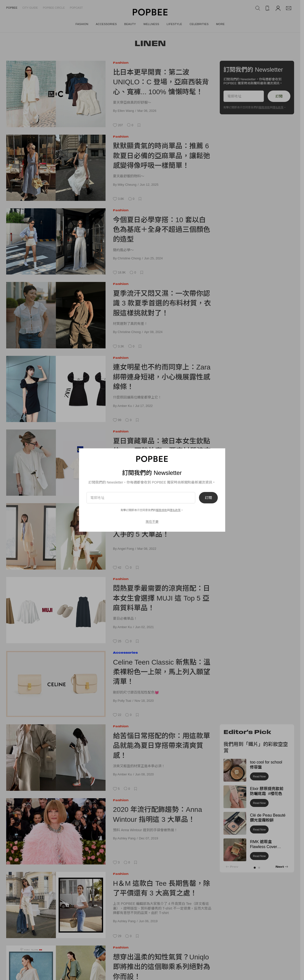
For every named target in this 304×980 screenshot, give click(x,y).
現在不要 (152, 522)
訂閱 (208, 498)
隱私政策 (175, 510)
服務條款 (162, 510)
